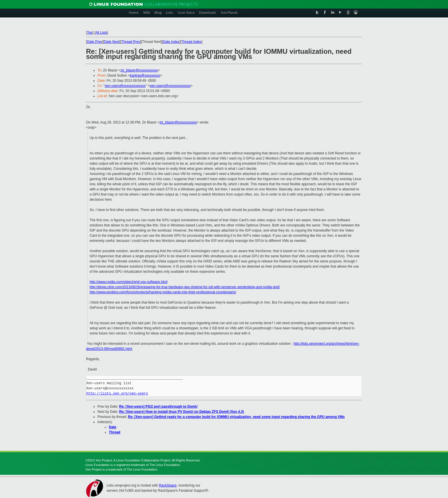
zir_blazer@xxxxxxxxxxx (139, 70)
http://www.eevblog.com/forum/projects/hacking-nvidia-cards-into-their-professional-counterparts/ (163, 292)
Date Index (171, 42)
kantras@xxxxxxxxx (145, 75)
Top (90, 33)
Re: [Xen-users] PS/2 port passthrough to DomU (158, 407)
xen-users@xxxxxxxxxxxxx (125, 86)
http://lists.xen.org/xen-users (117, 394)
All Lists (101, 33)
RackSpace (168, 485)
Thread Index (192, 42)
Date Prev (94, 42)
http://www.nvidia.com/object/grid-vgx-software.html (128, 282)
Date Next (112, 42)
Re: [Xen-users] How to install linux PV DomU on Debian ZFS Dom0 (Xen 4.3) (182, 412)
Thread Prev (131, 42)
